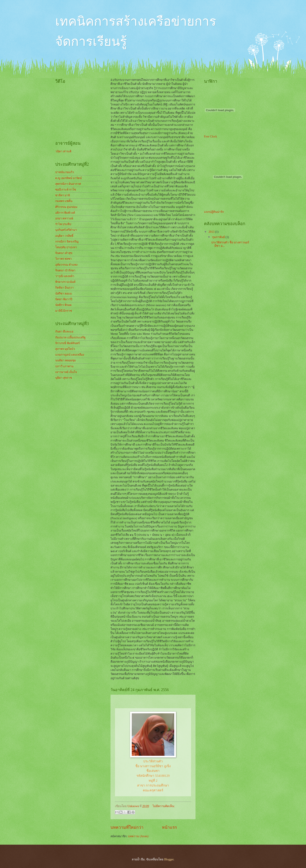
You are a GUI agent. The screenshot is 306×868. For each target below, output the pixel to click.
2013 (212, 232)
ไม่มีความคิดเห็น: (164, 806)
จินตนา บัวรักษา (65, 270)
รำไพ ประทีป (63, 224)
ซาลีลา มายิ (63, 195)
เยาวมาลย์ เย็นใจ (66, 372)
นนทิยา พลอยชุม (66, 360)
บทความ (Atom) (138, 836)
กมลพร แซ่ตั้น (64, 201)
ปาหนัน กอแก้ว (65, 172)
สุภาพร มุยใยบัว (65, 349)
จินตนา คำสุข (64, 253)
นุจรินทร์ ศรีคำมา (66, 230)
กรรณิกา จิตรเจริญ (67, 242)
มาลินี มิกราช (64, 311)
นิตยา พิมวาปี (64, 299)
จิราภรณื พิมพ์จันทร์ (67, 343)
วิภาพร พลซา (64, 259)
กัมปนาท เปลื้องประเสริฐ (70, 337)
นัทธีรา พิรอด (63, 305)
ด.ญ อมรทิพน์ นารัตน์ (68, 178)
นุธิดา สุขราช (64, 378)
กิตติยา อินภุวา (64, 288)
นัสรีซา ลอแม (64, 294)
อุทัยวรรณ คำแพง (66, 265)
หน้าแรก (169, 827)
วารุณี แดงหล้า (65, 276)
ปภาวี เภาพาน (64, 366)
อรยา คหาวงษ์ (64, 218)
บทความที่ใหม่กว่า (127, 827)
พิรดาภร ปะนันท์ (65, 282)
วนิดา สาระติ (63, 151)
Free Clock (210, 137)
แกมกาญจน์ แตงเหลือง (70, 355)
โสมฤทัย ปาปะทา (66, 247)
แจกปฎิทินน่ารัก (214, 212)
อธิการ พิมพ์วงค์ (65, 213)
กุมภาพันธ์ (219, 237)
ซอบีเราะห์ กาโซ (66, 190)
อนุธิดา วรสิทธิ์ (64, 236)
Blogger (169, 859)
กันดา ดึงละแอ (64, 332)
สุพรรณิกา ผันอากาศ (68, 184)
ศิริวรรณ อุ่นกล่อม (66, 207)
